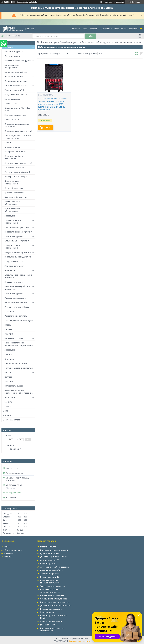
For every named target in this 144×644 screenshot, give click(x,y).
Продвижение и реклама (16, 94)
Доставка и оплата (110, 29)
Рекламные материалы (51, 609)
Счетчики (9, 311)
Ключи (8, 143)
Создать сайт (22, 2)
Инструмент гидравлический (18, 131)
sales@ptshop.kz (14, 493)
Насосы (8, 325)
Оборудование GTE (14, 261)
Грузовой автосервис (14, 193)
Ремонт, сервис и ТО (14, 90)
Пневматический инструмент (18, 60)
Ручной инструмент (14, 51)
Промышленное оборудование (12, 203)
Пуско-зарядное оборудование (12, 210)
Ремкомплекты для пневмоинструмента (50, 582)
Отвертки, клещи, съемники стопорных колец (18, 137)
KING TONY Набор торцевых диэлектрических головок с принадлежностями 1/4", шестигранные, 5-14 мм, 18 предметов (53, 104)
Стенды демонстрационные (54, 599)
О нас (124, 29)
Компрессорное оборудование (12, 247)
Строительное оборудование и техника (18, 276)
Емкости (8, 354)
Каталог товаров (90, 29)
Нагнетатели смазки (14, 338)
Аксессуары (10, 216)
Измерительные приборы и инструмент (17, 288)
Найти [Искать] (91, 36)
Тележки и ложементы (15, 168)
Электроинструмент (14, 76)
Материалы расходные (15, 152)
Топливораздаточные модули (19, 320)
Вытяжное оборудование (16, 197)
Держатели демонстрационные (55, 605)
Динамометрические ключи (54, 557)
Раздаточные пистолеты (16, 316)
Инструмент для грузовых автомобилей (17, 125)
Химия (8, 406)
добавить (120, 2)
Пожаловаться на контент (79, 641)
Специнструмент (13, 56)
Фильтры (9, 334)
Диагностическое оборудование (13, 222)
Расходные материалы (15, 85)
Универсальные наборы (16, 177)
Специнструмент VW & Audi (17, 172)
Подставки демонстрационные (55, 602)
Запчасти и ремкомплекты (53, 586)
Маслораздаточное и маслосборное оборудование (19, 344)
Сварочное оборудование (17, 227)
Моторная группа (12, 99)
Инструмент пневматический (18, 163)
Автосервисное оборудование (12, 66)
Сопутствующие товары (16, 81)
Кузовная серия (12, 119)
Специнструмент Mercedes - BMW (18, 109)
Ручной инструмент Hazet (17, 307)
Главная (76, 29)
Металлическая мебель (16, 72)
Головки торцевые (13, 147)
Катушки (9, 329)
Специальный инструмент (17, 241)
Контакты (133, 29)
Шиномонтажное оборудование (13, 182)
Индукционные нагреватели (18, 252)
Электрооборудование (15, 115)
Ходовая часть (11, 103)
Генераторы (10, 270)
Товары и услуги (49, 42)
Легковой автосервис (15, 188)
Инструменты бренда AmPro (18, 257)
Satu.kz (85, 638)
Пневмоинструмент (14, 282)
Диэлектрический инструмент (96, 42)
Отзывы (8, 557)
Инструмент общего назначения (14, 157)
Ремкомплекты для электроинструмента (50, 591)
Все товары (8, 47)
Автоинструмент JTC (50, 560)
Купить (47, 127)
